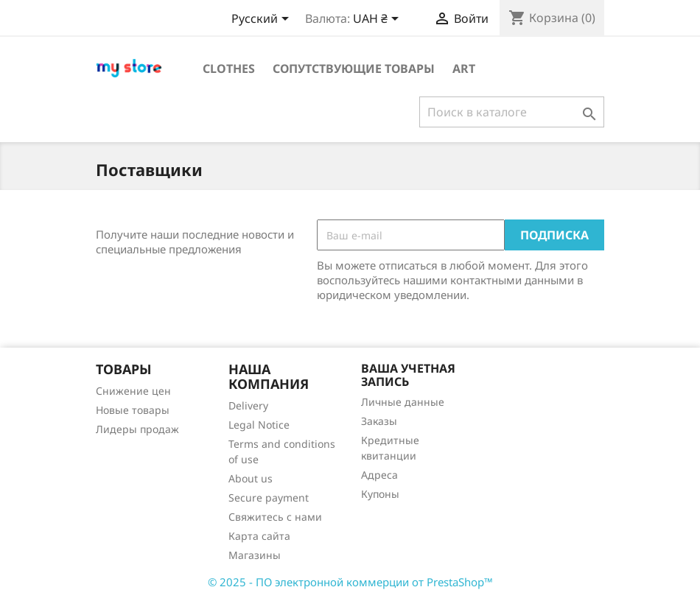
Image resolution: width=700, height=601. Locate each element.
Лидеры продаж (137, 429)
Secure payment (269, 498)
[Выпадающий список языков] (263, 20)
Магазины (255, 555)
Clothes (229, 68)
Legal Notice (259, 425)
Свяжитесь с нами (275, 517)
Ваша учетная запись (408, 375)
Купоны (380, 494)
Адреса (379, 475)
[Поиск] (512, 112)
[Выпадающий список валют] (378, 20)
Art (464, 68)
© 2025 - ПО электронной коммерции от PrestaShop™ (350, 582)
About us (251, 478)
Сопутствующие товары (354, 68)
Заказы (379, 421)
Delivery (248, 405)
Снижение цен (133, 391)
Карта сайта (259, 536)
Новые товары (133, 410)
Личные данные (403, 402)
